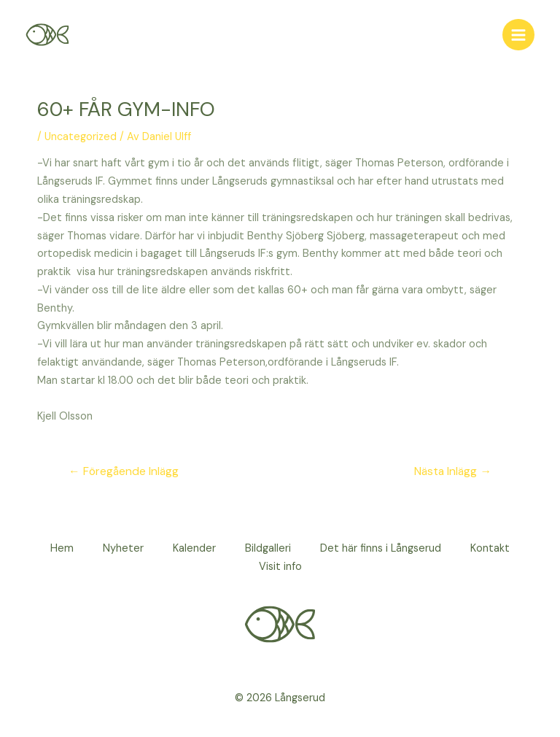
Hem (62, 548)
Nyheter (123, 548)
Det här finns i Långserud (381, 548)
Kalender (194, 548)
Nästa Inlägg (453, 471)
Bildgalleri (268, 548)
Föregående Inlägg (124, 471)
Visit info (280, 567)
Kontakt (490, 548)
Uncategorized (81, 137)
